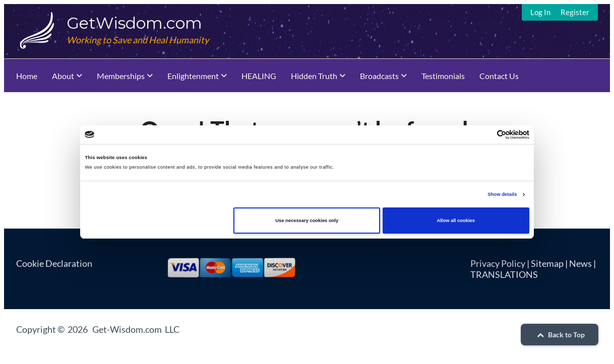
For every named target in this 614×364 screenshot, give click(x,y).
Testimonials (443, 76)
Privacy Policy (498, 263)
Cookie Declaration (54, 263)
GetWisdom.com (134, 23)
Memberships (121, 76)
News (580, 263)
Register (575, 12)
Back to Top (560, 335)
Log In (540, 12)
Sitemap (547, 263)
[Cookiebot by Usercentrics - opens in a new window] (485, 135)
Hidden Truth (314, 76)
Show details (502, 194)
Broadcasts (379, 76)
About (63, 76)
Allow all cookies (456, 221)
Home (27, 76)
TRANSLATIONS (504, 274)
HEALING (259, 76)
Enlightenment (193, 76)
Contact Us (499, 76)
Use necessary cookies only (307, 221)
